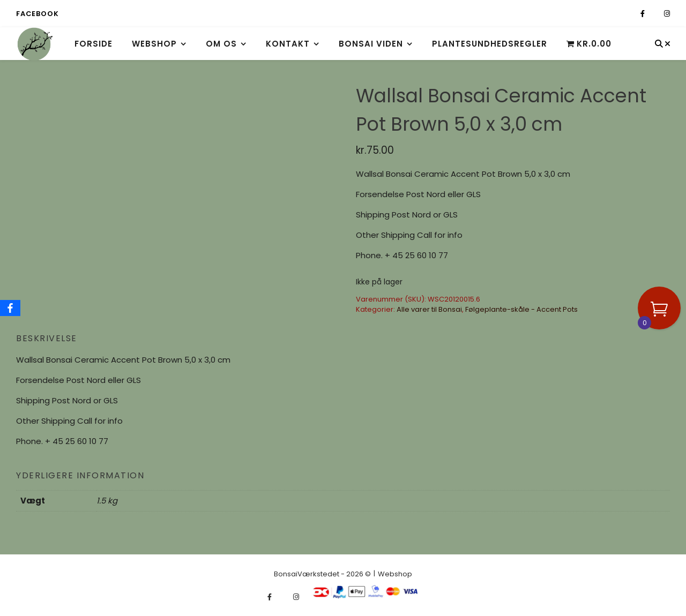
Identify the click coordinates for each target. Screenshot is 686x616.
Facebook (37, 14)
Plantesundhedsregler (490, 44)
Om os (221, 44)
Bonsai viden (371, 44)
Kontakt (288, 44)
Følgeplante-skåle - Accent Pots (521, 309)
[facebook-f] (643, 14)
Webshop (154, 44)
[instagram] (667, 14)
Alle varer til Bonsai (429, 309)
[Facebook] (10, 308)
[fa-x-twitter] (655, 14)
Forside (94, 44)
